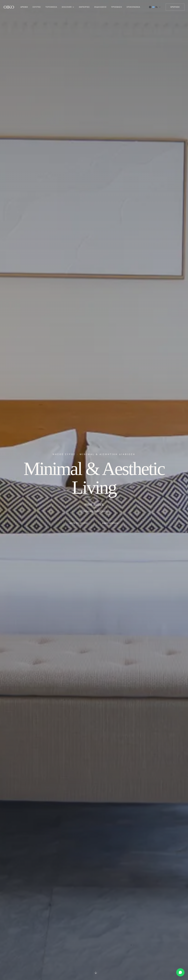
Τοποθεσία (51, 7)
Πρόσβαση (117, 7)
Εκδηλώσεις (100, 7)
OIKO (9, 7)
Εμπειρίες (84, 7)
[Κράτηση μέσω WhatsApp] (180, 972)
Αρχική (24, 7)
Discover (68, 7)
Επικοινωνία (134, 7)
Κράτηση (175, 7)
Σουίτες (37, 7)
